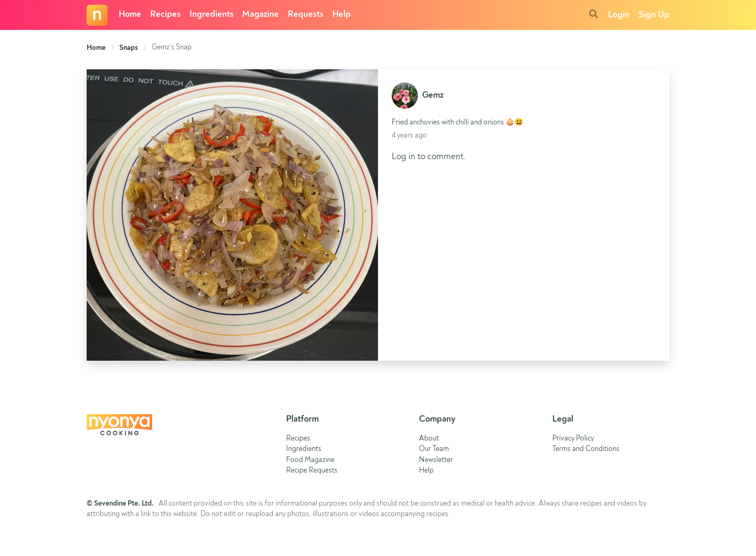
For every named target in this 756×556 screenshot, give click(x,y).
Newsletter (436, 460)
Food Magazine (310, 460)
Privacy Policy (573, 439)
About (429, 439)
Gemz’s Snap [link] (172, 47)
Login (619, 15)
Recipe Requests (312, 471)
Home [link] (96, 48)
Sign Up (654, 15)
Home (130, 14)
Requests (306, 14)
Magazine (260, 14)
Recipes (165, 14)
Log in (403, 157)
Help (342, 14)
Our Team (434, 449)
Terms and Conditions (586, 449)
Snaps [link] (129, 48)
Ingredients (212, 14)
